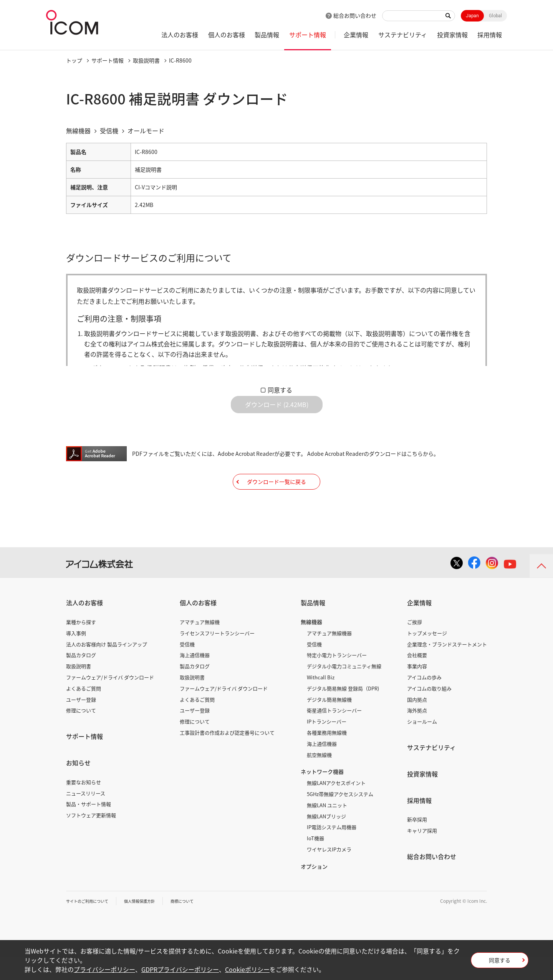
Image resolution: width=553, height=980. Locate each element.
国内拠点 (417, 723)
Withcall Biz (321, 701)
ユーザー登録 (81, 723)
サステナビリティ (403, 35)
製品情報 (267, 35)
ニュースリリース (86, 816)
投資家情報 (452, 35)
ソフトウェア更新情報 (91, 838)
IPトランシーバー (327, 745)
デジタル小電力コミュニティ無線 (344, 689)
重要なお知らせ (84, 805)
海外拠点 (417, 734)
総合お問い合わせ (355, 15)
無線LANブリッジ (326, 839)
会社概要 (417, 678)
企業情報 (356, 35)
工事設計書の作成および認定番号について (227, 756)
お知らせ (78, 786)
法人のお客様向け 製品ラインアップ (107, 667)
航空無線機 (319, 778)
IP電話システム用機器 (332, 850)
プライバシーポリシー (104, 969)
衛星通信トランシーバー (334, 734)
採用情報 (490, 35)
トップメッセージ (427, 656)
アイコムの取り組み (429, 712)
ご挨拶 (415, 645)
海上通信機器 (195, 678)
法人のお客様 (180, 35)
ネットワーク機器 (322, 795)
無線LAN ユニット (327, 829)
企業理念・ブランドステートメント (447, 667)
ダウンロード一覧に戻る (276, 499)
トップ (74, 60)
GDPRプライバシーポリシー (180, 969)
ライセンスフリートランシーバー (217, 656)
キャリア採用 (422, 854)
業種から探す (81, 645)
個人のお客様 (227, 35)
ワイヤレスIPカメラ (329, 873)
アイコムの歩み (424, 701)
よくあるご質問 (84, 712)
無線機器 (311, 645)
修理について (81, 734)
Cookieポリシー (247, 969)
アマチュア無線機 (200, 645)
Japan (472, 16)
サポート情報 (308, 35)
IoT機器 (315, 862)
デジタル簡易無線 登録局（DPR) (343, 712)
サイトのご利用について (91, 924)
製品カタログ (81, 678)
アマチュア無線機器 (329, 656)
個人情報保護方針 (151, 924)
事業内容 (417, 689)
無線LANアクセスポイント (336, 806)
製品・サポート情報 (89, 827)
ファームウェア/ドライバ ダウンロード (110, 701)
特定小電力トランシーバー (337, 678)
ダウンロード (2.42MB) (277, 411)
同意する (280, 390)
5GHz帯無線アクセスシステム (340, 817)
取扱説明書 (146, 60)
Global (495, 16)
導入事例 (76, 656)
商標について (199, 924)
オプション (314, 890)
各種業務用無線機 (327, 756)
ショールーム (422, 745)
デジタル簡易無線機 (329, 723)
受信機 (187, 667)
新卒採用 (417, 843)
